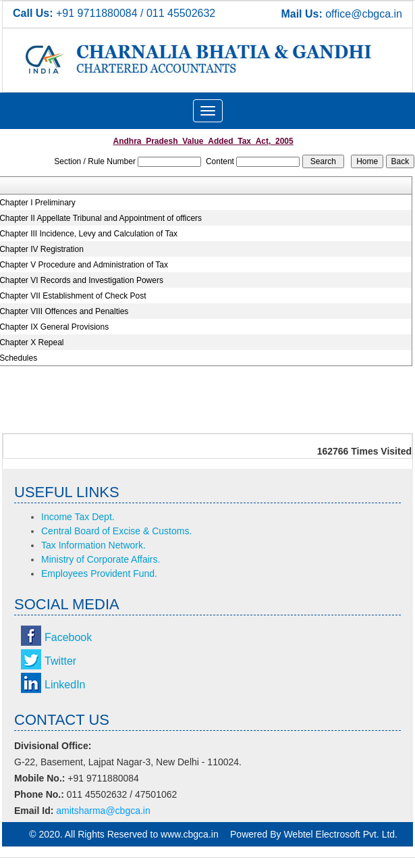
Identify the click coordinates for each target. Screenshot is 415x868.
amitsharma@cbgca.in (103, 811)
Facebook (68, 637)
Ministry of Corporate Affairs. (101, 559)
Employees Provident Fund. (99, 573)
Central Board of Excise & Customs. (116, 531)
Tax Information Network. (93, 545)
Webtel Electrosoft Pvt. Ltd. (340, 834)
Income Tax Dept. (78, 517)
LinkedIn (65, 685)
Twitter (60, 661)
